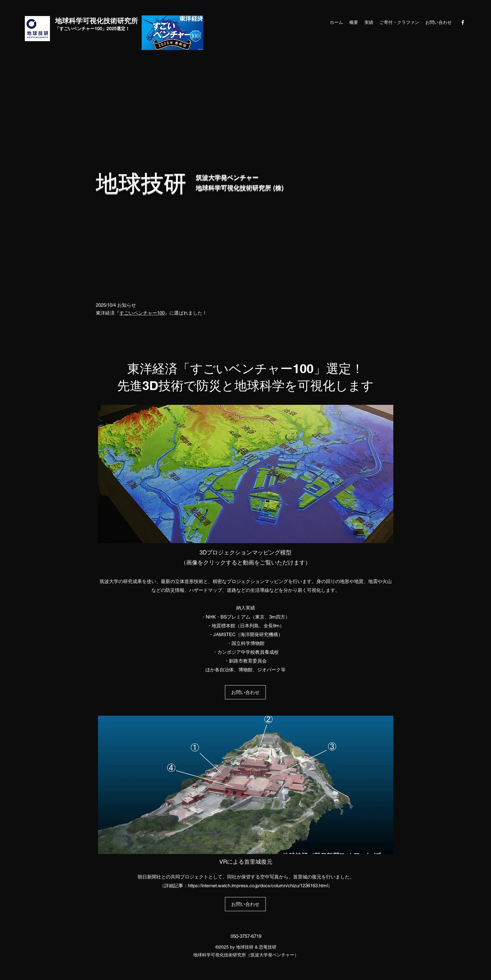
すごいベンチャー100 (142, 313)
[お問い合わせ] (245, 692)
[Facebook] (463, 22)
